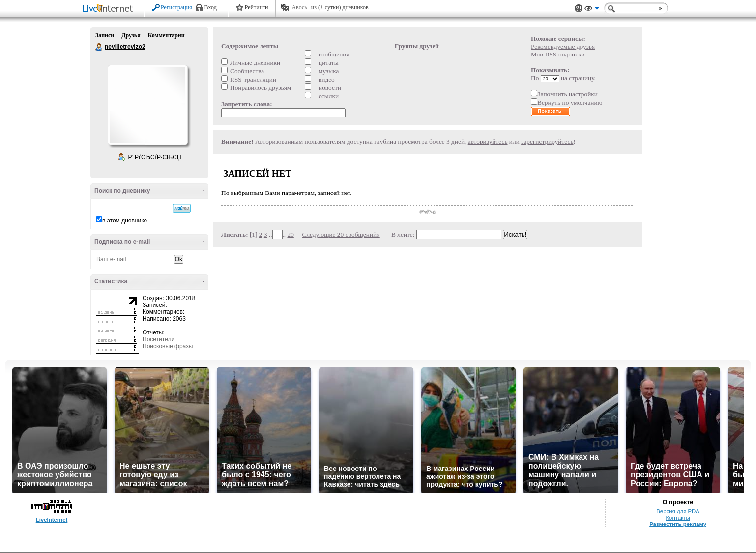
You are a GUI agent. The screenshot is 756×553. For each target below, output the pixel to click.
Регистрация (176, 7)
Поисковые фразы (168, 346)
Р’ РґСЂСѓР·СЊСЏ (155, 157)
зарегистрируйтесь (547, 142)
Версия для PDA (678, 511)
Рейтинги (257, 7)
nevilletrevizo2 (99, 47)
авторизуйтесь (488, 142)
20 (291, 235)
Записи (105, 35)
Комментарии (166, 35)
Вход (211, 7)
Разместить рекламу (678, 524)
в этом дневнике (125, 221)
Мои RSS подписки (558, 54)
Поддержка (579, 9)
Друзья (131, 35)
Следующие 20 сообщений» (341, 235)
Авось (299, 7)
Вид (592, 10)
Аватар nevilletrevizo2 (147, 105)
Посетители (159, 339)
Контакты (678, 518)
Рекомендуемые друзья (563, 46)
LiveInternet (110, 9)
